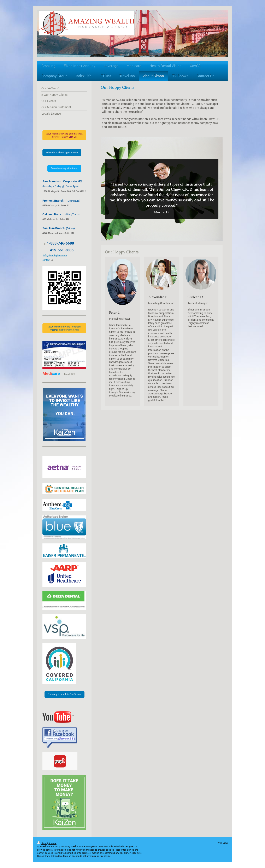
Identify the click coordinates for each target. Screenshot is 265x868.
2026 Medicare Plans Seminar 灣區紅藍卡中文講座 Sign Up (64, 135)
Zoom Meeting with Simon (64, 168)
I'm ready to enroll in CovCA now (64, 694)
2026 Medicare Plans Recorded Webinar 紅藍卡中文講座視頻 (64, 328)
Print (42, 843)
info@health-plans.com (55, 255)
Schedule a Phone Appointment (62, 152)
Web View (223, 843)
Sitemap (53, 843)
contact (47, 260)
